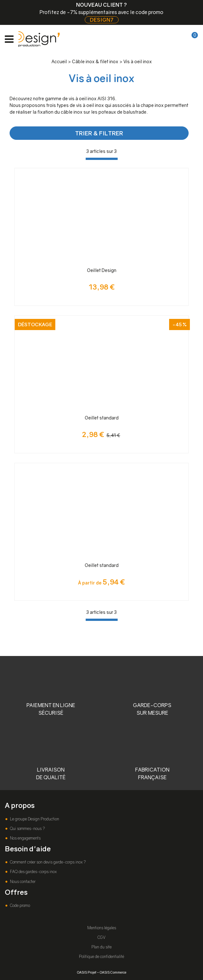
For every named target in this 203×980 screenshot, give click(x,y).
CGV (101, 937)
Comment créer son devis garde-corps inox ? (47, 862)
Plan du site (101, 947)
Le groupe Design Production (34, 819)
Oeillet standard (102, 418)
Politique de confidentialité (101, 957)
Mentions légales (102, 928)
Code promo (20, 905)
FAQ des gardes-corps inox (33, 872)
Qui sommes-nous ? (27, 829)
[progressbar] (102, 159)
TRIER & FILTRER (99, 133)
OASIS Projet (87, 972)
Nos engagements (25, 838)
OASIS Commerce (113, 972)
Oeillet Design (102, 270)
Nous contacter (22, 882)
